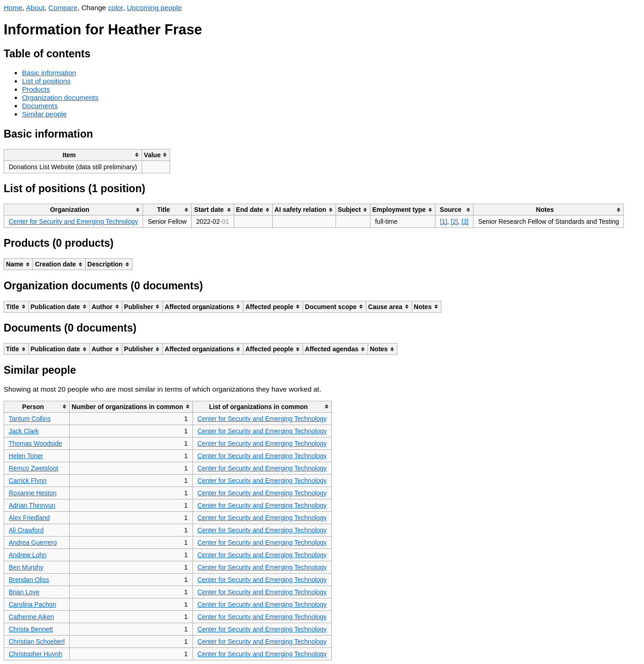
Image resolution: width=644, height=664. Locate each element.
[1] (444, 221)
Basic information (49, 73)
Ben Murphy (26, 567)
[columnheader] (73, 155)
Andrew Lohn (28, 555)
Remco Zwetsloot (33, 468)
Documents (40, 106)
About (35, 8)
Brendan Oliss (29, 580)
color (116, 8)
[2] (454, 221)
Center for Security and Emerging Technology (73, 221)
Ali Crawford (26, 530)
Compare (63, 8)
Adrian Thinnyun (32, 505)
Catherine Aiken (31, 617)
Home (13, 8)
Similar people (44, 114)
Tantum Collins (30, 419)
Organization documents (60, 97)
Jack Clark (24, 431)
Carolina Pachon (33, 604)
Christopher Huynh (36, 654)
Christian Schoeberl (37, 642)
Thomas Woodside (35, 443)
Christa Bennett (31, 629)
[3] (465, 221)
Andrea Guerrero (33, 542)
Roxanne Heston (33, 493)
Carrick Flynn (28, 481)
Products (36, 89)
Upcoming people (154, 8)
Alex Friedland (29, 518)
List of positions (46, 81)
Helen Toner (26, 456)
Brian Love (24, 592)
